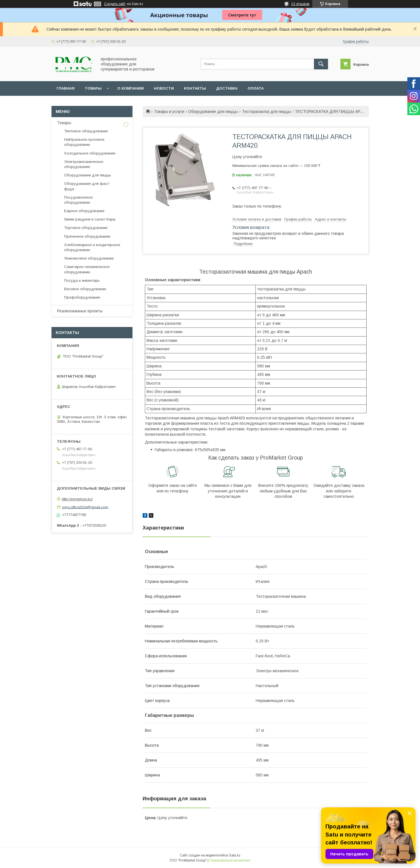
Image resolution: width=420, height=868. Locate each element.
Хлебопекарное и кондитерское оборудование (92, 247)
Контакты (195, 88)
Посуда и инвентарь (82, 280)
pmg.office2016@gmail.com (85, 507)
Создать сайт (115, 4)
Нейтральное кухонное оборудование (84, 142)
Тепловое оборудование (86, 131)
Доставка (227, 88)
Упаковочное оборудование (89, 258)
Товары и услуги (169, 112)
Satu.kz (235, 855)
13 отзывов (300, 4)
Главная (66, 88)
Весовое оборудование (85, 289)
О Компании (131, 88)
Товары (93, 88)
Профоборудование (82, 297)
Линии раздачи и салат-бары (90, 219)
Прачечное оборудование (87, 236)
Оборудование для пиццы (213, 112)
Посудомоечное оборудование (78, 200)
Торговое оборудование (86, 228)
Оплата (256, 88)
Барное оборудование (84, 211)
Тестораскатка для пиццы (266, 112)
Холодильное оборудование (90, 153)
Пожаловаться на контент (230, 860)
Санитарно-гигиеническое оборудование (87, 269)
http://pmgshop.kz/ (77, 499)
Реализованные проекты (80, 311)
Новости (164, 88)
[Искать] (321, 64)
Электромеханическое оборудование (84, 164)
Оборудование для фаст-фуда (87, 186)
